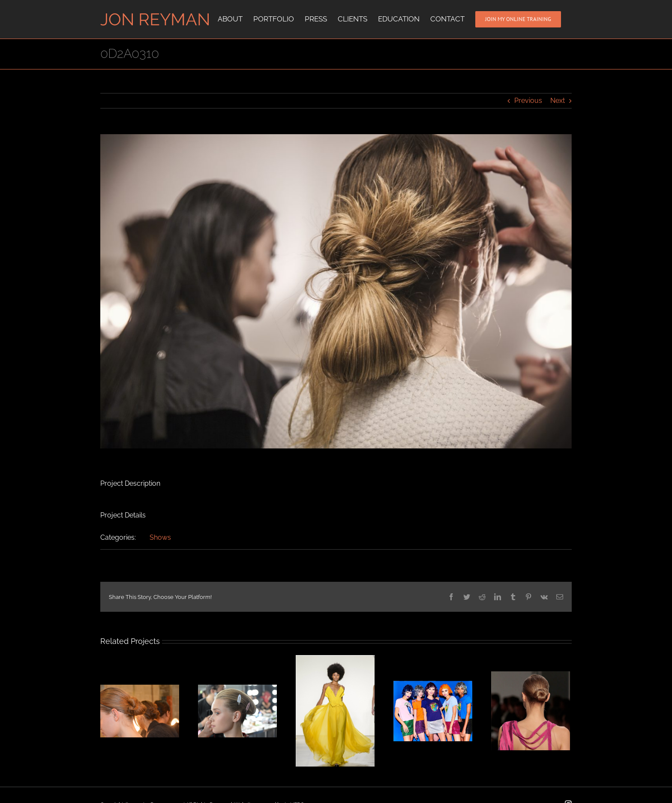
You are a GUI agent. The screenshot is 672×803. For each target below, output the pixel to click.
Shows (160, 537)
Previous (528, 101)
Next (558, 101)
